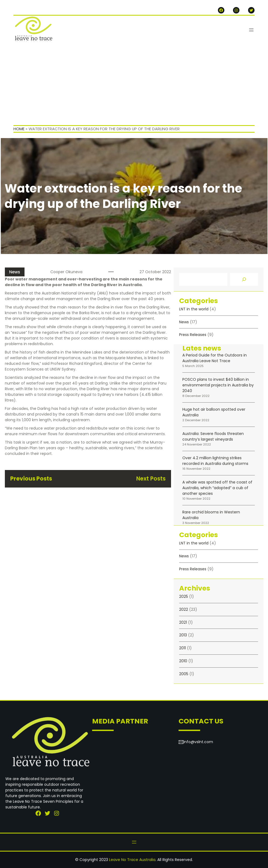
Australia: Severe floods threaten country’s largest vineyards (213, 436)
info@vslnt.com (198, 742)
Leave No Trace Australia (132, 860)
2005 (184, 674)
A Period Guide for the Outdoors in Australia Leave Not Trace (215, 358)
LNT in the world (194, 309)
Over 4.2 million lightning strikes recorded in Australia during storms (215, 461)
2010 (183, 661)
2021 (183, 622)
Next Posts (151, 479)
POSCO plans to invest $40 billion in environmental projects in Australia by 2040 (218, 385)
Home (19, 129)
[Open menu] (251, 30)
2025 (184, 596)
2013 (183, 635)
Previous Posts (31, 479)
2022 (184, 609)
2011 (182, 648)
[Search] (244, 279)
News (15, 272)
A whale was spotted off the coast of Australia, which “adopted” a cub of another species (217, 488)
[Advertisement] (134, 85)
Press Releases (193, 335)
